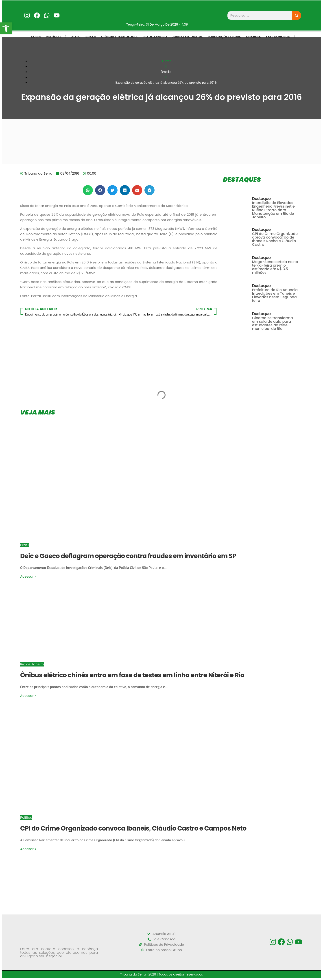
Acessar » (28, 576)
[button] (88, 190)
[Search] (297, 15)
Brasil (25, 545)
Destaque (261, 198)
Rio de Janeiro (32, 664)
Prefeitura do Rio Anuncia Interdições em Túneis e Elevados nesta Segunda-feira (275, 295)
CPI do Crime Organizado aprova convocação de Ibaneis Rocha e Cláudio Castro (275, 239)
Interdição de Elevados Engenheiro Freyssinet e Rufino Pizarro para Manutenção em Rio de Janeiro (273, 210)
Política (26, 817)
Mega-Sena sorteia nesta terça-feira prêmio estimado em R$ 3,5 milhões (275, 267)
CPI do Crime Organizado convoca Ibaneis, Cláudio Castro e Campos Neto (133, 828)
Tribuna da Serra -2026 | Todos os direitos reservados (162, 974)
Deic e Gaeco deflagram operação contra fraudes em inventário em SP (128, 556)
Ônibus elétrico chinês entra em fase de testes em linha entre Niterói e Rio (132, 675)
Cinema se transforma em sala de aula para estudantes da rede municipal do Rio (273, 323)
